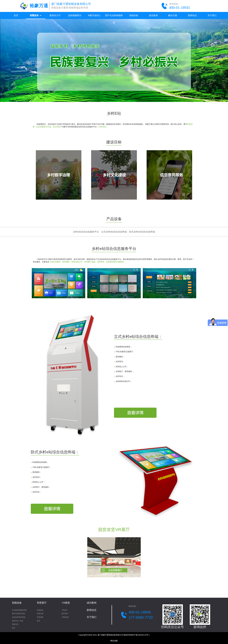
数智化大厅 (55, 15)
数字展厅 (65, 614)
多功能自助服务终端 (19, 610)
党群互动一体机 (18, 621)
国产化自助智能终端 (114, 17)
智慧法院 (40, 614)
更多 (14, 628)
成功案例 (153, 15)
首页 (16, 15)
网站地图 (114, 641)
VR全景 (64, 610)
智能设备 (134, 15)
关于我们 (212, 15)
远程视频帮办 (75, 15)
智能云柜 (15, 624)
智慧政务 (36, 15)
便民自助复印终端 (18, 614)
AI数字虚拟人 (94, 15)
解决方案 (173, 15)
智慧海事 (40, 617)
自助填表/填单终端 (19, 617)
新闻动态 (192, 15)
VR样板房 (65, 617)
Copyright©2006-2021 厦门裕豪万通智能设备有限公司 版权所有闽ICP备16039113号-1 (114, 635)
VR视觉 (66, 603)
